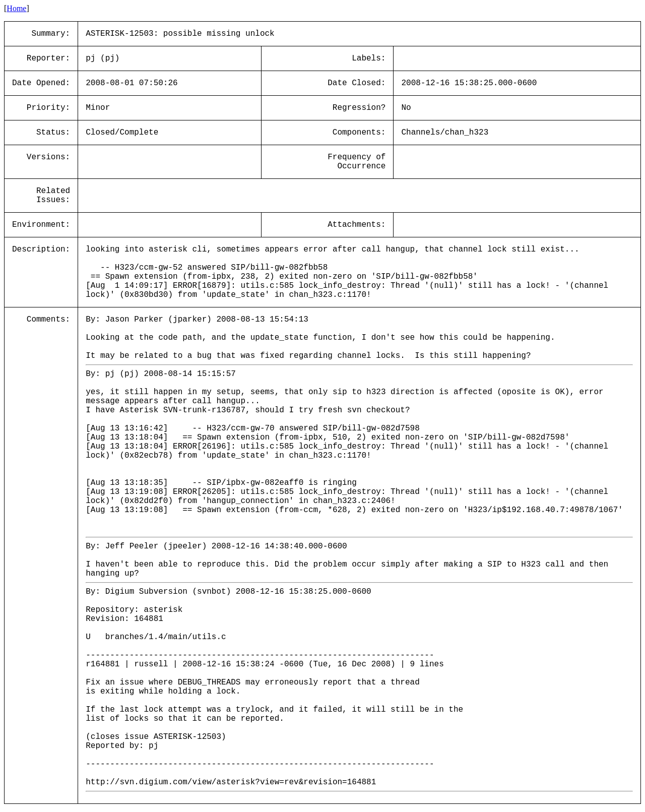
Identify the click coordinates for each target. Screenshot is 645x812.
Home (16, 8)
